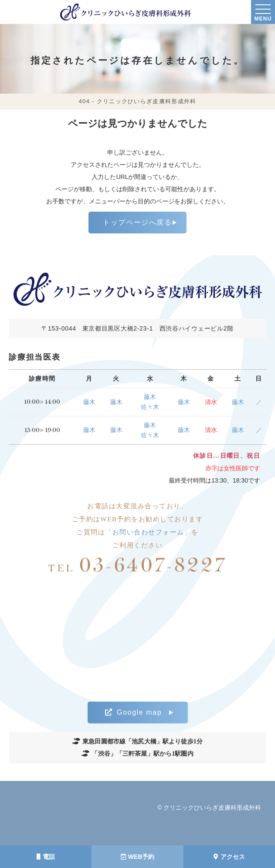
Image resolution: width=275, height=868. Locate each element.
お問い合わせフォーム (148, 532)
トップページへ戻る (137, 222)
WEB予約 (138, 857)
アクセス (229, 857)
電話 (46, 857)
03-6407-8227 (137, 566)
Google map (134, 712)
